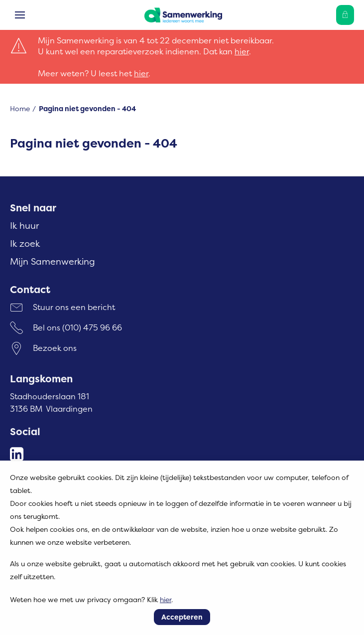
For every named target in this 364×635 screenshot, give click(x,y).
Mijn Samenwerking (53, 261)
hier (242, 51)
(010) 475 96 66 (92, 327)
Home (20, 108)
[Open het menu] (20, 15)
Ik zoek (25, 243)
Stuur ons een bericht (74, 307)
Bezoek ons (55, 348)
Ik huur (24, 226)
